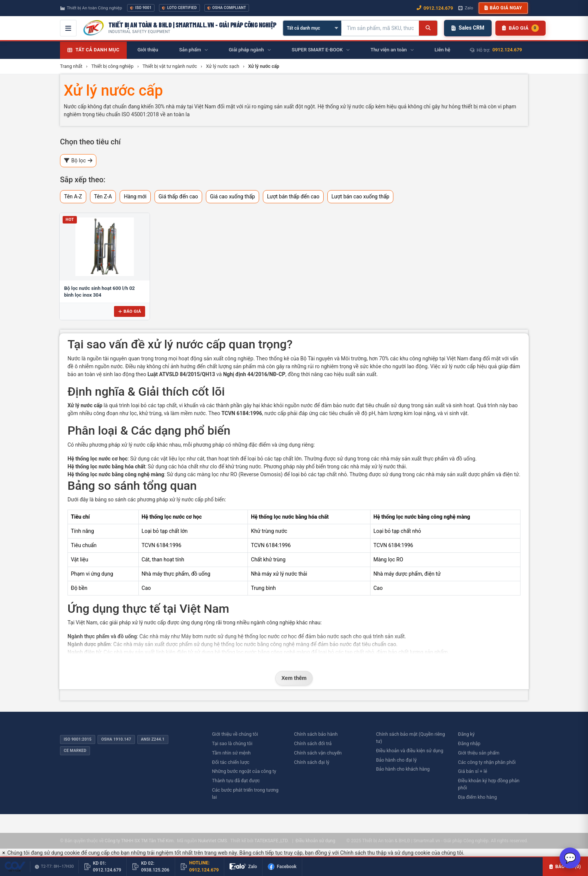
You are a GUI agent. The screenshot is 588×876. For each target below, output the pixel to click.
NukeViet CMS (212, 841)
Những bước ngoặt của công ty (244, 771)
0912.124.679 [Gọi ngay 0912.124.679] (435, 8)
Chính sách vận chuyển (318, 753)
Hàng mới (135, 196)
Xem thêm (294, 678)
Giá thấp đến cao (178, 196)
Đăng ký (466, 734)
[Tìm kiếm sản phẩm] (380, 28)
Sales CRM (468, 28)
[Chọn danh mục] (312, 28)
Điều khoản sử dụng (315, 841)
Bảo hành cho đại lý (396, 760)
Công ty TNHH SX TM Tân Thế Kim (139, 841)
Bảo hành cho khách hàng (403, 769)
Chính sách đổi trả (313, 743)
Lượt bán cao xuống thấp (361, 196)
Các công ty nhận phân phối (487, 762)
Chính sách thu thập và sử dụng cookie (385, 853)
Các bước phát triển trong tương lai (245, 793)
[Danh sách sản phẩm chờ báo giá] (520, 28)
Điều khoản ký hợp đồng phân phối (489, 784)
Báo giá (130, 311)
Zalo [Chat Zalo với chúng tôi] (466, 8)
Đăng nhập (469, 743)
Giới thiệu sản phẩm (478, 753)
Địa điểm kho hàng (477, 797)
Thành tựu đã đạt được (236, 781)
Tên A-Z (73, 196)
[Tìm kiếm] (428, 28)
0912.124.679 (507, 50)
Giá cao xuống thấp (232, 196)
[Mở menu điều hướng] (68, 28)
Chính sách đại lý (312, 762)
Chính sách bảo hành (316, 734)
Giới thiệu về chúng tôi (235, 734)
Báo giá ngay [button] (503, 8)
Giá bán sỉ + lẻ (472, 771)
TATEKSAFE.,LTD (271, 841)
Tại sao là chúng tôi (232, 743)
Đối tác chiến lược (231, 762)
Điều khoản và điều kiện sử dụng (410, 751)
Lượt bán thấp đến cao (293, 196)
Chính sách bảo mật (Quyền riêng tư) (411, 738)
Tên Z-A (103, 196)
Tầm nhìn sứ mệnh (231, 753)
